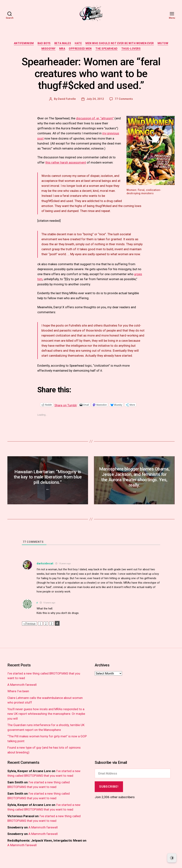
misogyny (48, 49)
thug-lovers (131, 49)
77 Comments (124, 99)
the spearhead (107, 49)
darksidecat (45, 569)
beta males (63, 43)
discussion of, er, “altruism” (95, 118)
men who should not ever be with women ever (120, 43)
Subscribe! (109, 792)
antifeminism (24, 43)
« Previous (30, 629)
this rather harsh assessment (66, 162)
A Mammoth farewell (22, 690)
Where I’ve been (18, 697)
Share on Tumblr (78, 405)
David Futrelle (67, 99)
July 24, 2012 (95, 99)
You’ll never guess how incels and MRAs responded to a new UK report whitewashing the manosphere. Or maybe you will (46, 719)
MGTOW (163, 43)
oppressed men (80, 49)
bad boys (44, 43)
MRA (62, 49)
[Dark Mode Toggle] (172, 858)
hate (78, 43)
